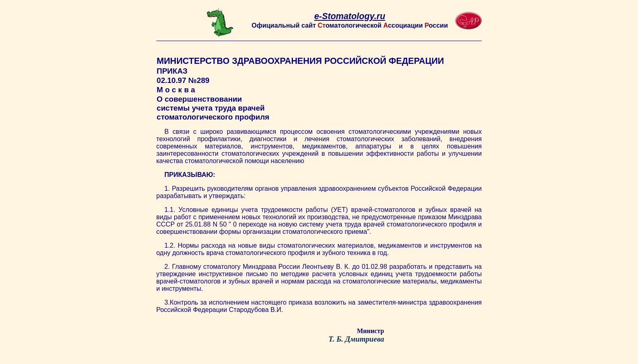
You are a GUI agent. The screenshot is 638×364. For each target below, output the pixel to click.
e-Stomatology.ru (350, 16)
